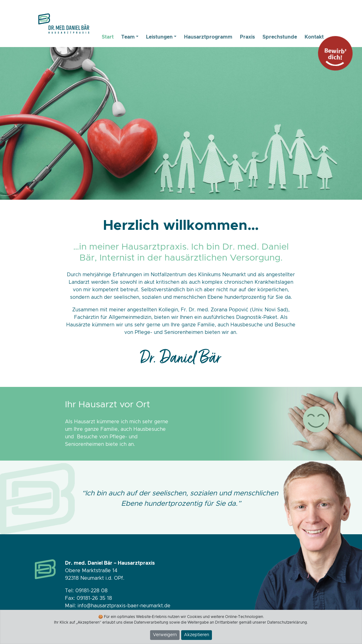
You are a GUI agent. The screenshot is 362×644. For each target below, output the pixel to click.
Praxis (247, 37)
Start (108, 37)
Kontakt (314, 37)
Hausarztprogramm (208, 37)
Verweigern (165, 635)
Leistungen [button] (159, 37)
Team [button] (128, 37)
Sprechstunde (280, 37)
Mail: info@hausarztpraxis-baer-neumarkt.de (118, 606)
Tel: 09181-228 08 (86, 591)
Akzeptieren (197, 635)
